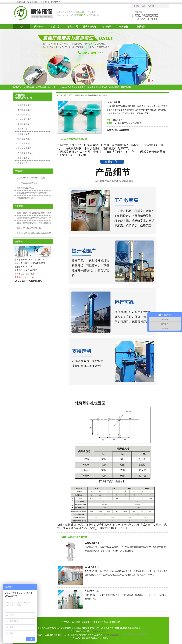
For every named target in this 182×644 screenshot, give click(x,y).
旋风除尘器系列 (24, 124)
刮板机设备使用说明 (26, 198)
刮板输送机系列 (24, 148)
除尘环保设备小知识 (26, 188)
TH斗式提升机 (102, 95)
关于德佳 (38, 26)
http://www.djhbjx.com (102, 631)
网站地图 (151, 6)
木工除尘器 (41, 87)
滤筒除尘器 (126, 87)
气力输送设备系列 (25, 153)
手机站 (136, 6)
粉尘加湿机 (114, 87)
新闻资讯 (107, 26)
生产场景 (76, 622)
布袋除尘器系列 (24, 105)
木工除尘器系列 (24, 110)
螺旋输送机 (76, 87)
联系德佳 (141, 26)
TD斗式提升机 (92, 591)
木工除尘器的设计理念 (27, 183)
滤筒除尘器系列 (24, 119)
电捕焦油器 (22, 129)
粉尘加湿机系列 (24, 158)
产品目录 (55, 26)
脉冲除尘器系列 (24, 115)
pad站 (143, 6)
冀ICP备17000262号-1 (112, 635)
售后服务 (86, 622)
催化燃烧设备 (23, 134)
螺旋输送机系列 (24, 139)
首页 (21, 26)
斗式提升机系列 (88, 95)
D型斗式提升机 (92, 543)
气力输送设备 (89, 87)
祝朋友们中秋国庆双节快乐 (29, 228)
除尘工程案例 (90, 26)
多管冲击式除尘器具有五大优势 (31, 178)
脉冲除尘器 (65, 87)
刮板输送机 (102, 87)
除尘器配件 (22, 163)
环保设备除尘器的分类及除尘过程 (32, 193)
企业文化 (96, 622)
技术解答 (124, 26)
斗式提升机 (53, 87)
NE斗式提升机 (92, 567)
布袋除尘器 (73, 26)
